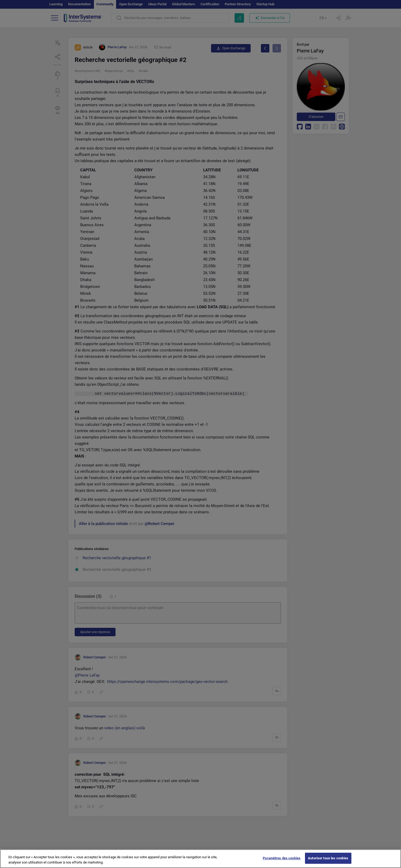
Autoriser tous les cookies (328, 862)
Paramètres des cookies (282, 862)
